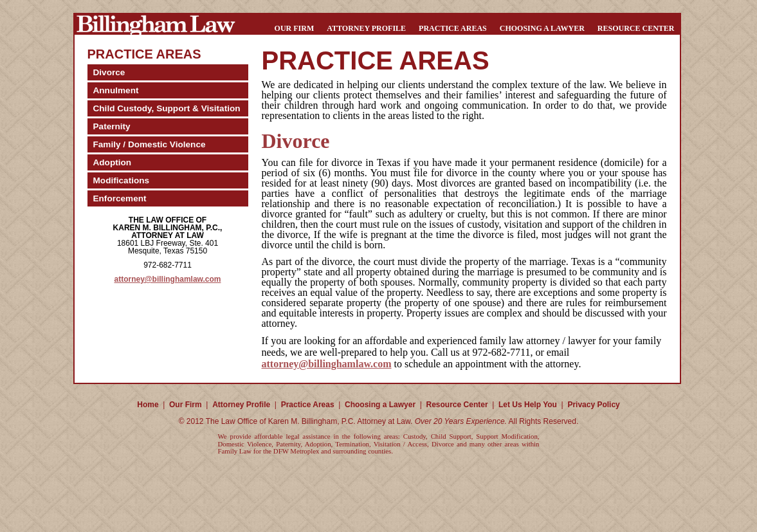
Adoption (113, 162)
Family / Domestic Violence (150, 144)
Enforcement (120, 198)
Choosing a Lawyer (542, 28)
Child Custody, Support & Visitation (167, 108)
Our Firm (295, 28)
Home (148, 405)
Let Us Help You (528, 405)
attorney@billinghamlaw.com (168, 279)
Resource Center (636, 28)
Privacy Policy (593, 405)
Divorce (109, 72)
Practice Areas (453, 28)
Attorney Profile (366, 28)
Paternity (112, 126)
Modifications (122, 180)
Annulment (116, 90)
